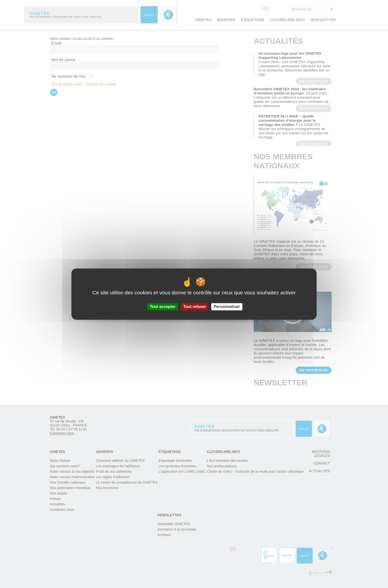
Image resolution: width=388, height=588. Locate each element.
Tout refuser (194, 307)
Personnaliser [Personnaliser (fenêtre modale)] (227, 307)
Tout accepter (163, 307)
